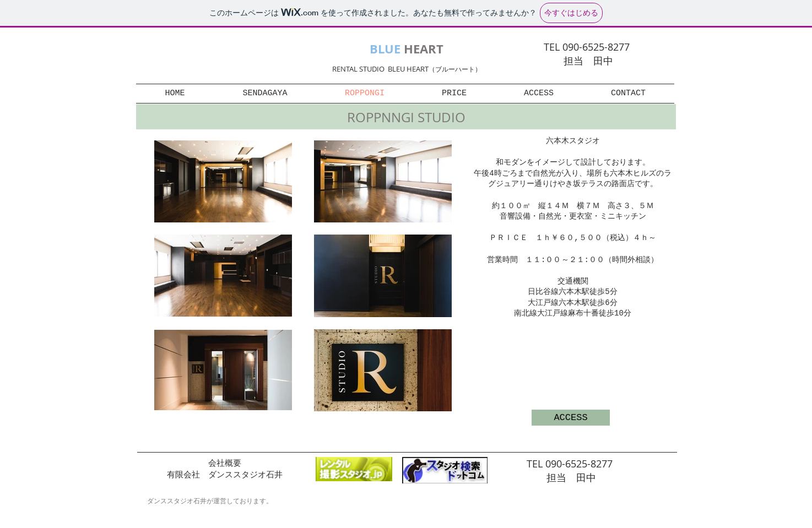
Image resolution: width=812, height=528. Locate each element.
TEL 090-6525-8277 (588, 47)
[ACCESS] (571, 418)
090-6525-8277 (580, 464)
